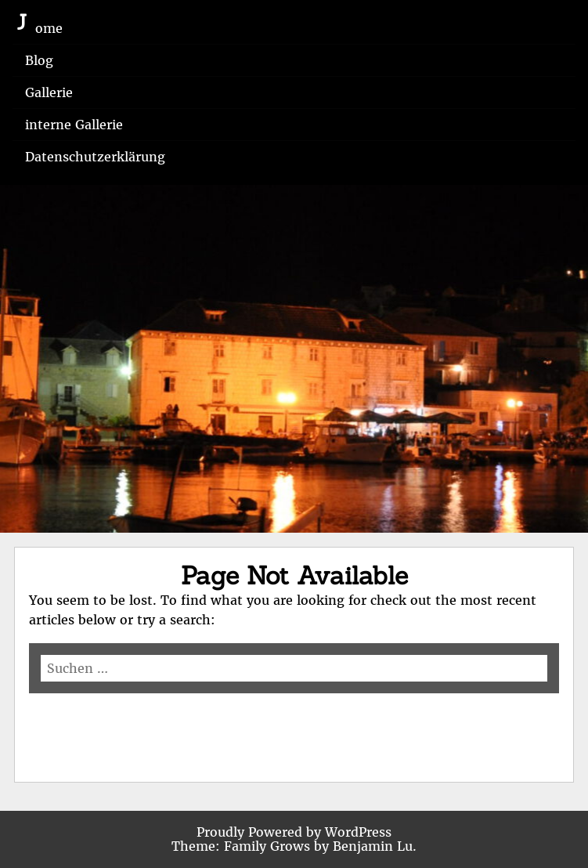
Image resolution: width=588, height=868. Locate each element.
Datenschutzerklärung (95, 157)
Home (44, 28)
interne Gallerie (74, 125)
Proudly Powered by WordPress (294, 832)
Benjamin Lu (373, 846)
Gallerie (49, 92)
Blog (39, 60)
